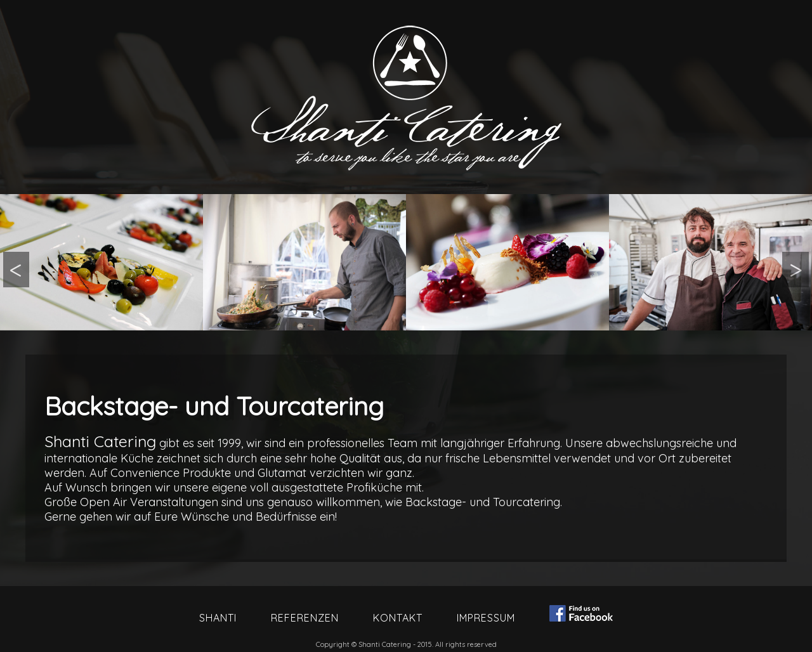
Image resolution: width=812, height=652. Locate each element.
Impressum (486, 618)
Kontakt (398, 618)
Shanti (218, 618)
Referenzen (305, 618)
